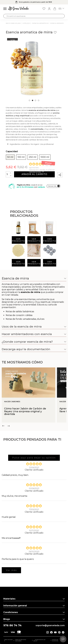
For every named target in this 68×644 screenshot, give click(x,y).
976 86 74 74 (12, 625)
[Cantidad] (9, 174)
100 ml (21, 157)
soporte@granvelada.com (50, 626)
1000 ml (45, 157)
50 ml (10, 157)
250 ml (33, 157)
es (61, 9)
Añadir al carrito (34, 174)
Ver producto (18, 240)
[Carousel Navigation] (34, 426)
